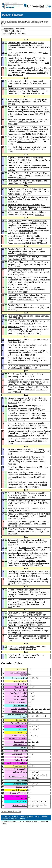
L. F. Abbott (13, 380)
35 (3, 366)
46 (3, 277)
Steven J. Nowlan (42, 618)
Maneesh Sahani (15, 236)
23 (3, 467)
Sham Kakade (14, 287)
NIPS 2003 (42, 228)
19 (3, 501)
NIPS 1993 (43, 594)
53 (3, 221)
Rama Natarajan (15, 68)
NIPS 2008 (39, 47)
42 (3, 316)
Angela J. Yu (24, 181)
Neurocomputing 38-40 (18, 333)
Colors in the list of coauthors (11, 812)
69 (3, 81)
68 (3, 89)
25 (3, 449)
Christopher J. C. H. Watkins (20, 628)
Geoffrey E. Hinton (27, 472)
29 (3, 413)
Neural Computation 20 (36, 73)
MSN (17, 33)
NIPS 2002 (22, 254)
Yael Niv (23, 137)
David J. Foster (14, 270)
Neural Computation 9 (25, 477)
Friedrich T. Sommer (16, 413)
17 (3, 514)
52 (3, 231)
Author (22, 819)
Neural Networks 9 (33, 531)
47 (3, 270)
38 (3, 345)
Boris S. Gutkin (40, 107)
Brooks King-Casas (29, 43)
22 (3, 472)
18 (3, 508)
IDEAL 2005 (18, 162)
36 (3, 358)
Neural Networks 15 (25, 300)
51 (3, 236)
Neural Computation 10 (18, 436)
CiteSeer (20, 31)
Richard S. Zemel (15, 70)
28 (3, 423)
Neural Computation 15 (18, 243)
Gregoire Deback (41, 262)
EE (6, 43)
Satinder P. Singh (15, 423)
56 (3, 197)
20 (3, 493)
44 (3, 295)
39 (3, 340)
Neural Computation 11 (18, 384)
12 (3, 553)
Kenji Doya (13, 277)
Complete (13, 819)
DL (8, 31)
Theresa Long (25, 467)
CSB (3, 33)
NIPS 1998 (12, 403)
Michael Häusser (26, 231)
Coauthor (7, 663)
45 (3, 287)
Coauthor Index (7, 29)
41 (3, 321)
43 (3, 305)
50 (3, 249)
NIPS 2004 (26, 194)
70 (3, 68)
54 (3, 212)
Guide (12, 31)
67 (3, 99)
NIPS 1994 (25, 576)
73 (3, 43)
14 (3, 540)
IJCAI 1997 (39, 452)
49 (3, 257)
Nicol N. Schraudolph (17, 600)
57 (3, 189)
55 (3, 205)
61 (3, 158)
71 (3, 58)
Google (10, 33)
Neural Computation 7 (17, 565)
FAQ (3, 24)
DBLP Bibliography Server (36, 22)
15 (3, 529)
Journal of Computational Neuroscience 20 (29, 113)
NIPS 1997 (12, 464)
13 (3, 548)
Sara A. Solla (13, 109)
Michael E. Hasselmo (38, 277)
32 (3, 387)
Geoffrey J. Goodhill (16, 160)
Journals (23, 816)
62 (3, 147)
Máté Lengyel (14, 81)
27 (3, 431)
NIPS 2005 (26, 170)
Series (31, 816)
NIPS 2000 (12, 342)
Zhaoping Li (13, 147)
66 (3, 107)
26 (3, 439)
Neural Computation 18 (28, 122)
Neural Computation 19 (18, 93)
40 (3, 327)
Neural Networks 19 (26, 142)
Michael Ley (36, 821)
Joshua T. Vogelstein (33, 58)
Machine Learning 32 (25, 428)
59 (3, 173)
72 (3, 53)
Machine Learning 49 (39, 272)
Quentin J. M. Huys (16, 58)
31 (3, 398)
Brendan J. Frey (14, 553)
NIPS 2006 (42, 102)
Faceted (5, 819)
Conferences (13, 816)
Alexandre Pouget (42, 431)
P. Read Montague (15, 590)
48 (3, 262)
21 (3, 482)
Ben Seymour (33, 137)
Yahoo (23, 33)
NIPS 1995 (35, 550)
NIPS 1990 (22, 657)
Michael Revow (31, 571)
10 (3, 571)
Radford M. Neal (15, 482)
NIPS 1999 (24, 376)
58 (3, 181)
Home (4, 816)
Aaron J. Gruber (15, 107)
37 (3, 350)
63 (3, 137)
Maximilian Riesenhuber (18, 501)
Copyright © (5, 821)
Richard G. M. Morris (30, 457)
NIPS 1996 (21, 498)
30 (3, 406)
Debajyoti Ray (14, 43)
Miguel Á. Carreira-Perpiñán (20, 158)
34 (3, 374)
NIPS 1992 (34, 615)
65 (3, 119)
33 (3, 380)
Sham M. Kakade (14, 715)
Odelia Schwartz (15, 127)
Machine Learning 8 (40, 630)
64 (3, 127)
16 (3, 521)
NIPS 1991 (26, 649)
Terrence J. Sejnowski (32, 127)
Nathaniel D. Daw (23, 173)
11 (3, 561)
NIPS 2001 (12, 318)
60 (3, 165)
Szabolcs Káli (14, 257)
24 (3, 457)
